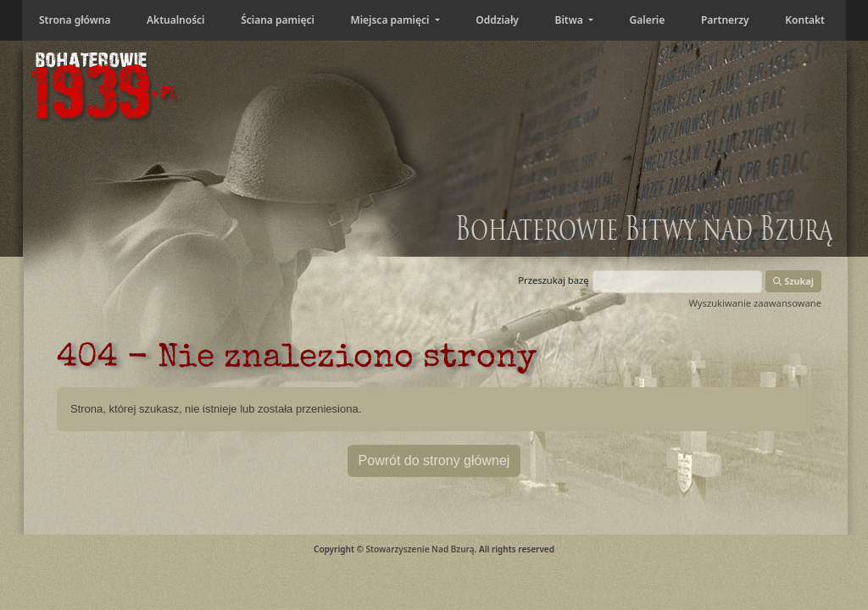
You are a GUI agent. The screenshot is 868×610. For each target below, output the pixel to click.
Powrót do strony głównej (434, 460)
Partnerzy (725, 20)
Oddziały (497, 20)
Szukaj (793, 281)
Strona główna (75, 20)
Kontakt (805, 20)
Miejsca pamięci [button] (391, 20)
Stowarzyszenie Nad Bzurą (420, 549)
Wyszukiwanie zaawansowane (755, 303)
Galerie (648, 20)
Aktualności (175, 20)
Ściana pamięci (278, 20)
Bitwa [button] (570, 20)
